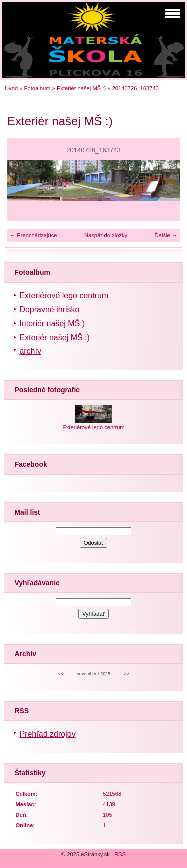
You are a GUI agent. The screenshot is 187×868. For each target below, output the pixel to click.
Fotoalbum (38, 88)
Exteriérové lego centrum (64, 295)
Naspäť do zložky (106, 235)
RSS (120, 854)
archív (30, 351)
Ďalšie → (166, 235)
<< (60, 674)
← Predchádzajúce (34, 235)
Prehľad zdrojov (47, 734)
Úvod (11, 88)
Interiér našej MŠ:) (52, 323)
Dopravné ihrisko (49, 309)
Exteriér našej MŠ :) (81, 88)
